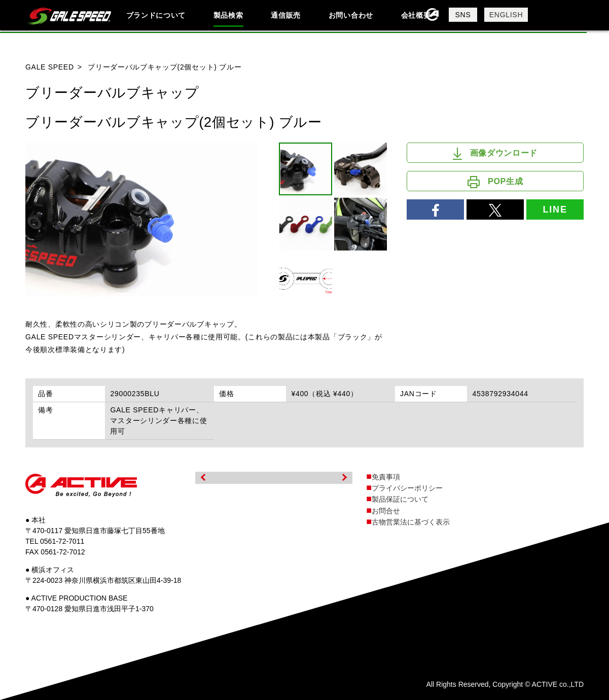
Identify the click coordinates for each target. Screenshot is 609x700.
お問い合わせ (351, 15)
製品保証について (400, 499)
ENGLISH (506, 15)
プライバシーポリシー (407, 488)
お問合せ (386, 511)
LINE (555, 209)
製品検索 (228, 15)
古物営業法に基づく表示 (411, 522)
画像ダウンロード (495, 154)
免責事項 (386, 477)
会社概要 (416, 15)
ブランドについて (156, 15)
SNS (463, 15)
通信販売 (286, 15)
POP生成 (495, 182)
